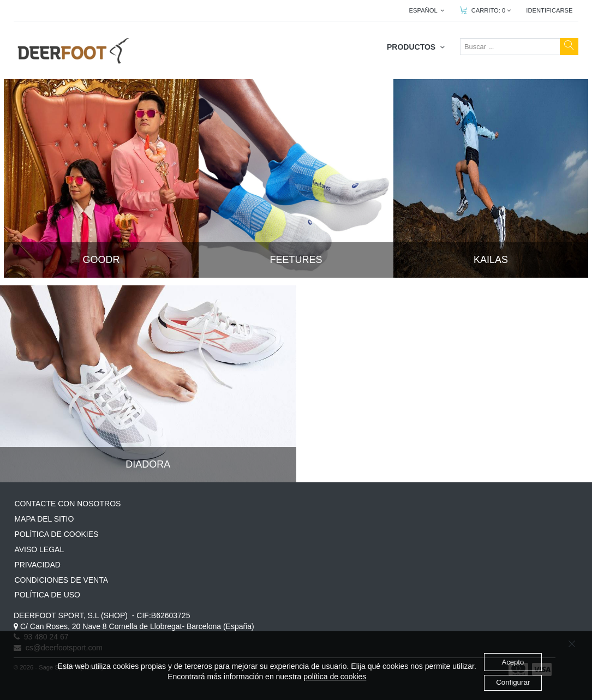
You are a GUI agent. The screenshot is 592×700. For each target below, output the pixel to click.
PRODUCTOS (416, 47)
